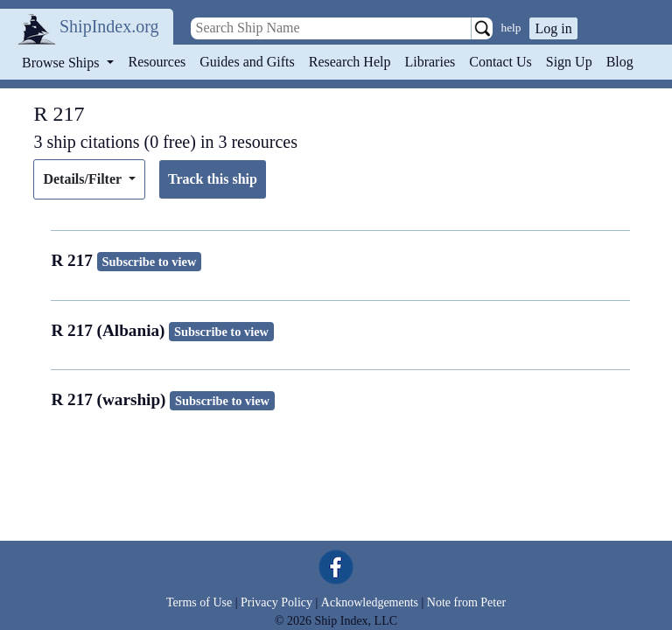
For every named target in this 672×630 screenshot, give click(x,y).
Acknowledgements (370, 602)
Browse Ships (62, 63)
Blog (620, 62)
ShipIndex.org (109, 26)
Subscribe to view (149, 262)
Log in (553, 28)
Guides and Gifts (247, 62)
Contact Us (500, 62)
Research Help (350, 62)
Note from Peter (466, 602)
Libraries (430, 62)
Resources (157, 62)
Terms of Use (199, 602)
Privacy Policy (276, 602)
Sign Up (569, 62)
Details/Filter (84, 179)
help (511, 28)
